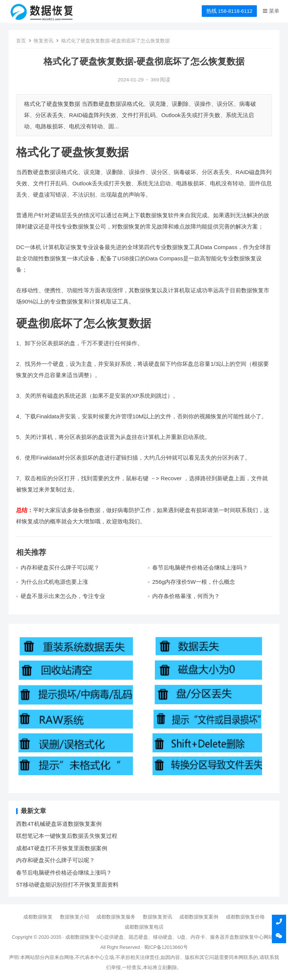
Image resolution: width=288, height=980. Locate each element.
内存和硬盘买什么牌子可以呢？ (60, 567)
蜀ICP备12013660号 (166, 947)
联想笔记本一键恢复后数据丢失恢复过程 (67, 836)
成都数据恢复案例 (199, 917)
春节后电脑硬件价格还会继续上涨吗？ (200, 567)
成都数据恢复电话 (144, 927)
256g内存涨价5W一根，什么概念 (194, 582)
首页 (21, 41)
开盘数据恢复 (239, 937)
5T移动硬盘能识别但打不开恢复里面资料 (67, 885)
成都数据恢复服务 (116, 917)
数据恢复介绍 (75, 917)
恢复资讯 (43, 41)
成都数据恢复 (38, 917)
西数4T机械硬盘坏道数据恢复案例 (59, 824)
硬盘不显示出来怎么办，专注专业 (63, 596)
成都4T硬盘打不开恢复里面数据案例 (62, 848)
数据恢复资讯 (157, 917)
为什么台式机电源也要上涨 (54, 582)
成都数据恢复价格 (245, 917)
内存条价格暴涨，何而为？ (186, 596)
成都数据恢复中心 (85, 937)
